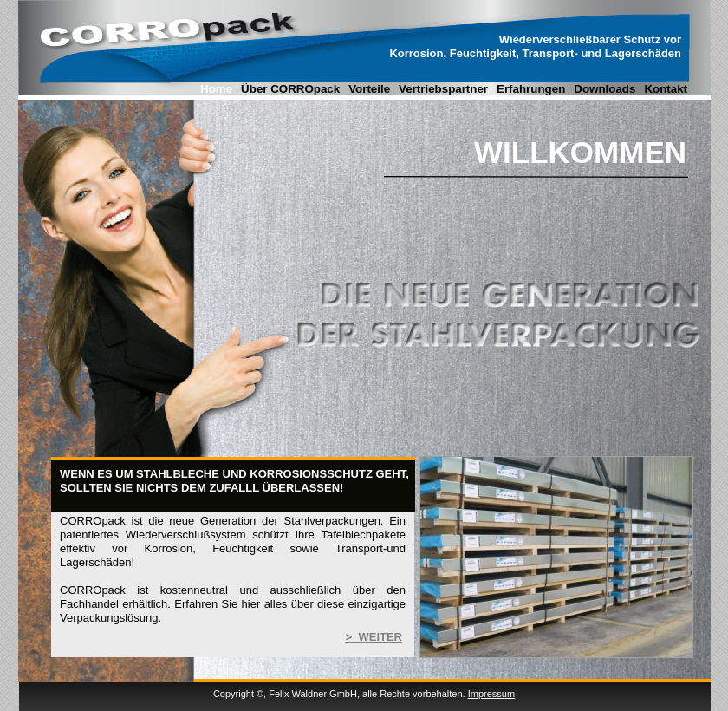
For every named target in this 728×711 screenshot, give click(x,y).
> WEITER (374, 637)
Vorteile (369, 89)
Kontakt (666, 89)
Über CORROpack (290, 89)
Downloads (604, 89)
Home (216, 89)
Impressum (491, 694)
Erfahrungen (531, 89)
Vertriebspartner (443, 89)
